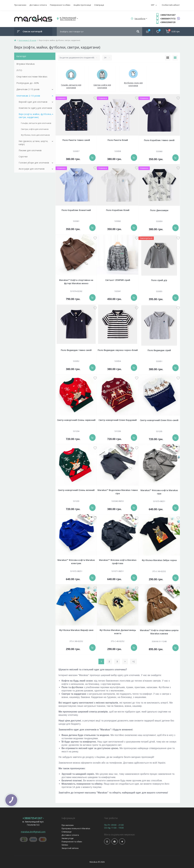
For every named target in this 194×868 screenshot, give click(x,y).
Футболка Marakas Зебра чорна (159, 560)
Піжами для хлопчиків (30, 150)
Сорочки (23, 156)
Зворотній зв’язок (70, 848)
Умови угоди (68, 838)
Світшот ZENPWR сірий (118, 280)
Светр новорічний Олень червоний (76, 420)
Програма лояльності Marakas (76, 828)
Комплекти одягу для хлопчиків (35, 108)
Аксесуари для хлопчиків (32, 169)
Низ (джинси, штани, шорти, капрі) (33, 143)
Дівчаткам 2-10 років (28, 89)
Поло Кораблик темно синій (159, 140)
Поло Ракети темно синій (76, 140)
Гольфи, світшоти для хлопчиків (36, 123)
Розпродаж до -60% (28, 83)
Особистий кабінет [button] (171, 5)
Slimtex (65, 845)
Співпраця (99, 5)
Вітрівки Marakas (26, 64)
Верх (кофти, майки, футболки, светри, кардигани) (35, 116)
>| (134, 661)
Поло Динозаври (159, 210)
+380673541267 (168, 15)
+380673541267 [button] (33, 818)
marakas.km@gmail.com (33, 832)
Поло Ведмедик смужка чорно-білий (118, 350)
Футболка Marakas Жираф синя (76, 630)
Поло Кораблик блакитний (76, 210)
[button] (68, 19)
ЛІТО (19, 70)
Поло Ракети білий (118, 140)
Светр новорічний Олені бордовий (118, 420)
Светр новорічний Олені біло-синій (159, 420)
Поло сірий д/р (159, 280)
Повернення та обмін (60, 5)
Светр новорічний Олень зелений (76, 490)
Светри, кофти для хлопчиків (35, 129)
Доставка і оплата (38, 5)
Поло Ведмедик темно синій (76, 350)
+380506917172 (168, 19)
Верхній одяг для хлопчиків (33, 102)
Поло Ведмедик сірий (159, 350)
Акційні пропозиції (82, 5)
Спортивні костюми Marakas (32, 76)
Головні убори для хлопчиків (34, 163)
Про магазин (20, 5)
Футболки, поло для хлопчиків (35, 135)
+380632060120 (168, 22)
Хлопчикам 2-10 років (27, 40)
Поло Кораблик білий (118, 210)
